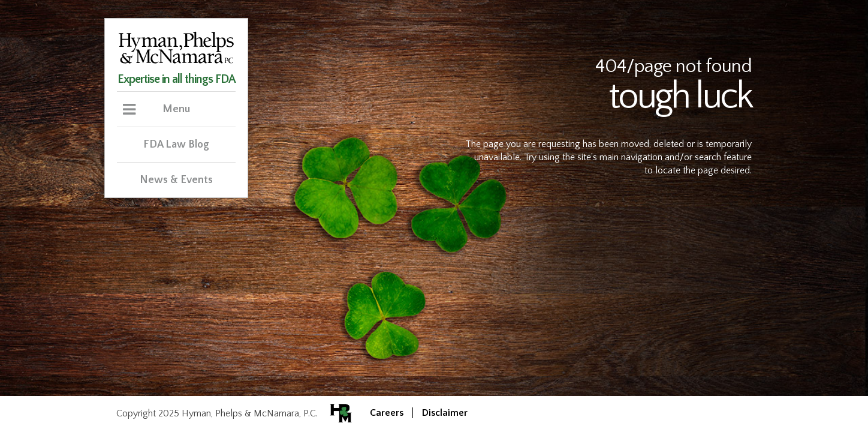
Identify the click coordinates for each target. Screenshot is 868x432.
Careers (387, 413)
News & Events (176, 180)
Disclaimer (445, 413)
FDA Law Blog (176, 145)
